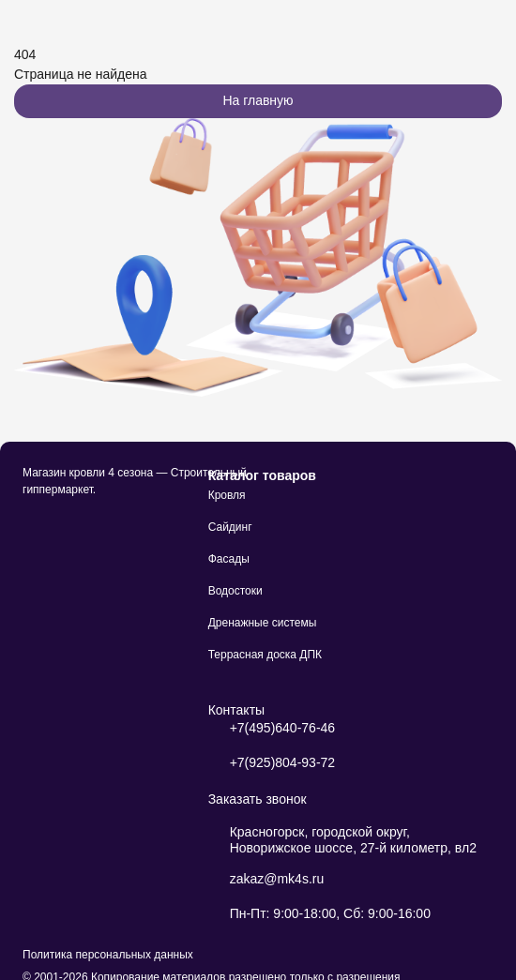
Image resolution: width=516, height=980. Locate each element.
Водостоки (235, 591)
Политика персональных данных (108, 955)
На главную (258, 100)
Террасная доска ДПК (265, 655)
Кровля (227, 495)
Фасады (229, 559)
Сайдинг (230, 527)
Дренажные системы (263, 623)
